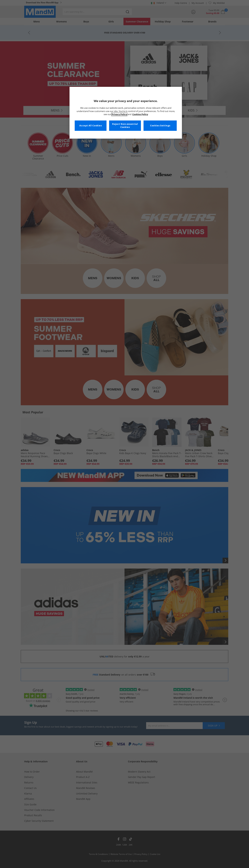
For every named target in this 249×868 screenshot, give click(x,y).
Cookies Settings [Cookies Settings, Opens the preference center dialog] (160, 126)
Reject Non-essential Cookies (125, 126)
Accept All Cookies (91, 126)
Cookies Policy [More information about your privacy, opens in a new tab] (140, 114)
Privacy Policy (119, 114)
